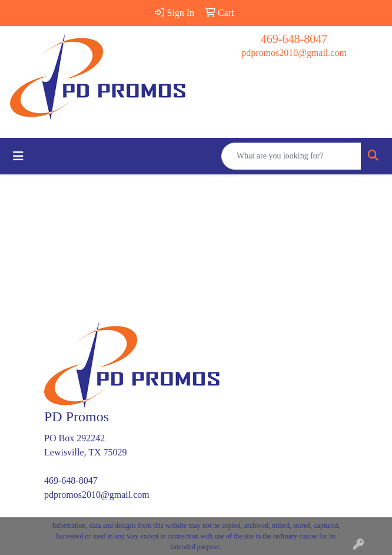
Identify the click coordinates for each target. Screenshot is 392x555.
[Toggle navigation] (18, 156)
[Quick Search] (291, 156)
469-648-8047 (294, 39)
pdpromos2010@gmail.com (294, 53)
